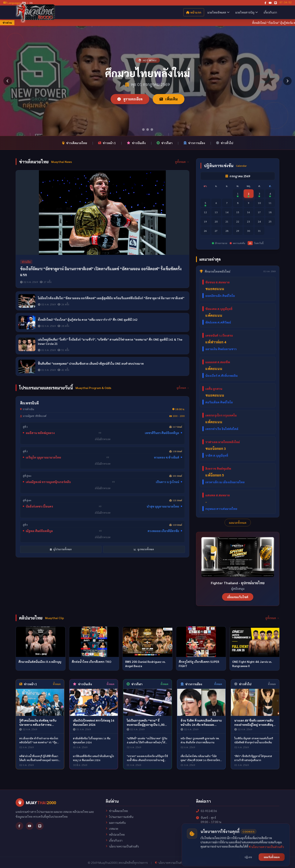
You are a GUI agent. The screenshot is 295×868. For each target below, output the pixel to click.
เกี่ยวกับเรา (270, 12)
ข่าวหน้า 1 (107, 143)
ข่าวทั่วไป (225, 143)
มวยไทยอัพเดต (218, 12)
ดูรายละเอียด (130, 99)
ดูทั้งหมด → (182, 162)
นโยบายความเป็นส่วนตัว (122, 846)
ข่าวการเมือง (194, 143)
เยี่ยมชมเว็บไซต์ (238, 597)
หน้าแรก (194, 12)
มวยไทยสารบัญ (247, 12)
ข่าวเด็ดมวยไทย (75, 143)
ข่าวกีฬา (165, 143)
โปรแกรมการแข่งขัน (119, 817)
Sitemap (201, 863)
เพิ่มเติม (169, 99)
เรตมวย (112, 828)
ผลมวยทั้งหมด (238, 523)
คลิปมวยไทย (115, 834)
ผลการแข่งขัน (116, 823)
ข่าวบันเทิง (136, 143)
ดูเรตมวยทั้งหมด (144, 549)
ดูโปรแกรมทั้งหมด (61, 549)
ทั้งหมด (57, 684)
